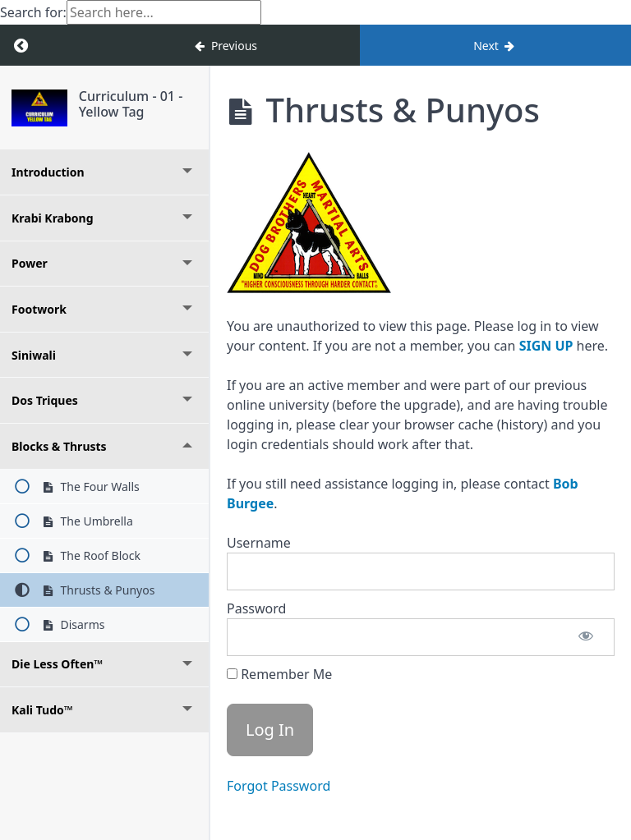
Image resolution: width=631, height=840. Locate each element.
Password (256, 608)
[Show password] (586, 637)
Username (259, 543)
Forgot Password (279, 786)
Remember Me (279, 674)
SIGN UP (546, 346)
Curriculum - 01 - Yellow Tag (131, 104)
